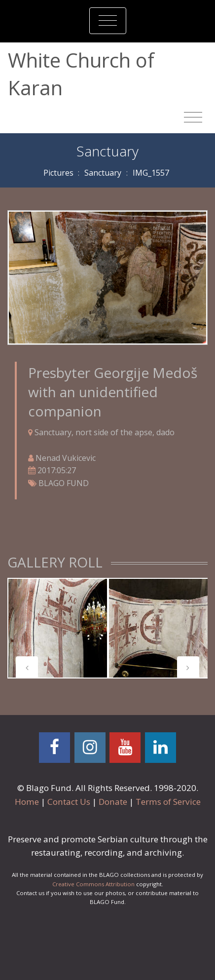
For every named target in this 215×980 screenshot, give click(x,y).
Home (27, 802)
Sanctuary (103, 173)
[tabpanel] (58, 628)
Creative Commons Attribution (93, 884)
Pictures (58, 173)
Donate (113, 802)
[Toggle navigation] (108, 21)
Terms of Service (168, 802)
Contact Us (69, 802)
